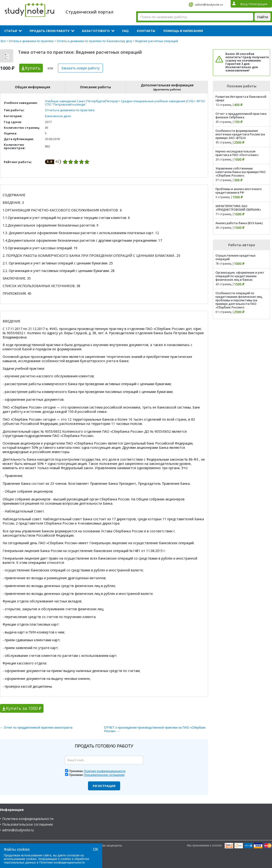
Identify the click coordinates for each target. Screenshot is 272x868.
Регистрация (104, 786)
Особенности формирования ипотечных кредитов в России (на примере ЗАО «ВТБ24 (240, 134)
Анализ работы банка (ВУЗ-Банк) (239, 223)
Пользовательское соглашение (28, 824)
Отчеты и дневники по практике (31, 41)
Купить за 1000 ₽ (24, 708)
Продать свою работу (50, 31)
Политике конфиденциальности (62, 862)
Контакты (146, 31)
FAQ (125, 31)
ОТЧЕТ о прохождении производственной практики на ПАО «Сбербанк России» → (155, 729)
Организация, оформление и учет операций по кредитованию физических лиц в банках (240, 276)
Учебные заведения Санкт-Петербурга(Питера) (81, 101)
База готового (96, 31)
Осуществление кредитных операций (236, 257)
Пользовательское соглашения (104, 775)
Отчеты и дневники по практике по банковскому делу (94, 41)
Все (3, 41)
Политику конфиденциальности (105, 771)
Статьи (11, 31)
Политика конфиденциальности (28, 819)
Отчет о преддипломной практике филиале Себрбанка (241, 116)
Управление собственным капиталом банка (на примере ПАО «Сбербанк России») (241, 172)
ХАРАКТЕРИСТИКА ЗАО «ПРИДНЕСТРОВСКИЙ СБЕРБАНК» (238, 208)
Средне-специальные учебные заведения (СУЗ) (157, 101)
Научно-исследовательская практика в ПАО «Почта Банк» (237, 153)
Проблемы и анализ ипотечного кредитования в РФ (239, 191)
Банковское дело (58, 116)
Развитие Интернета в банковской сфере (241, 98)
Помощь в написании (183, 31)
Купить (33, 68)
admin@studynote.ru (209, 5)
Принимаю (97, 771)
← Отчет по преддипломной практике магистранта (36, 728)
